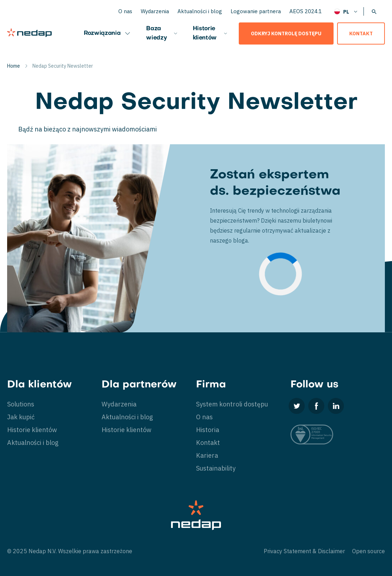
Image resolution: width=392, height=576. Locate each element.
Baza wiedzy (162, 33)
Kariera (207, 455)
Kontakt (361, 33)
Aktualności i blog (200, 11)
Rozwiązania (108, 33)
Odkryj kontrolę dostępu (286, 33)
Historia (208, 430)
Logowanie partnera (256, 11)
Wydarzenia (155, 11)
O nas (125, 11)
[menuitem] (346, 11)
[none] (346, 11)
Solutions (21, 404)
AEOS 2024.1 (306, 11)
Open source (368, 551)
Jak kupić (21, 417)
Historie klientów (210, 33)
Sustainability (216, 468)
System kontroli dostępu (232, 404)
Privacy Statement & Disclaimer (304, 551)
